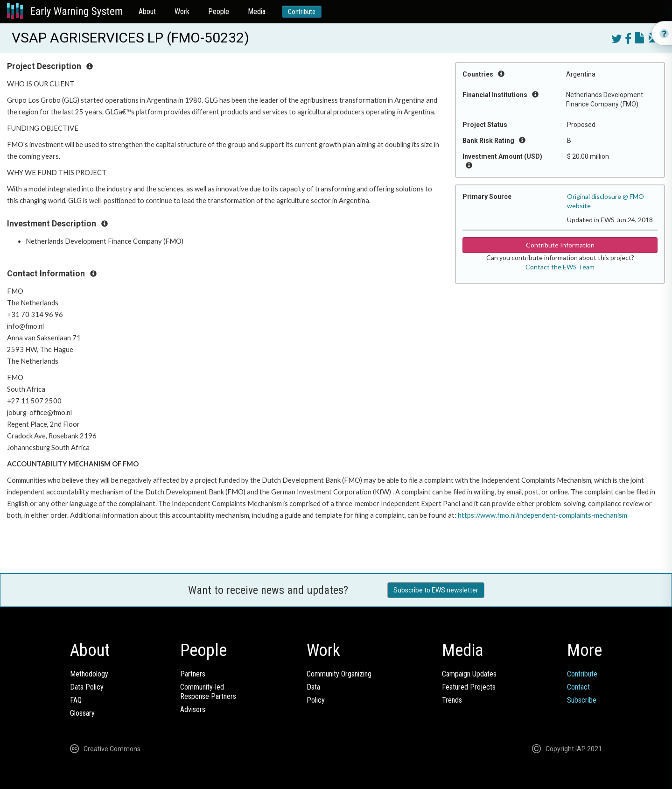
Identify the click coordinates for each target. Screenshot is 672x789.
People (219, 11)
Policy (316, 700)
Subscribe (582, 700)
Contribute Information (560, 245)
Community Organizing (339, 674)
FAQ (76, 700)
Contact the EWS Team (560, 267)
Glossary (82, 713)
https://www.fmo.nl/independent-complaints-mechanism (542, 515)
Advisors (193, 709)
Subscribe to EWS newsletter (436, 590)
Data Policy (87, 687)
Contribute (302, 12)
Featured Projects (469, 687)
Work (182, 11)
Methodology (89, 674)
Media (257, 11)
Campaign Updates (469, 674)
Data (313, 687)
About (147, 11)
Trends (452, 700)
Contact (578, 687)
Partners (193, 674)
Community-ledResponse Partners (208, 692)
